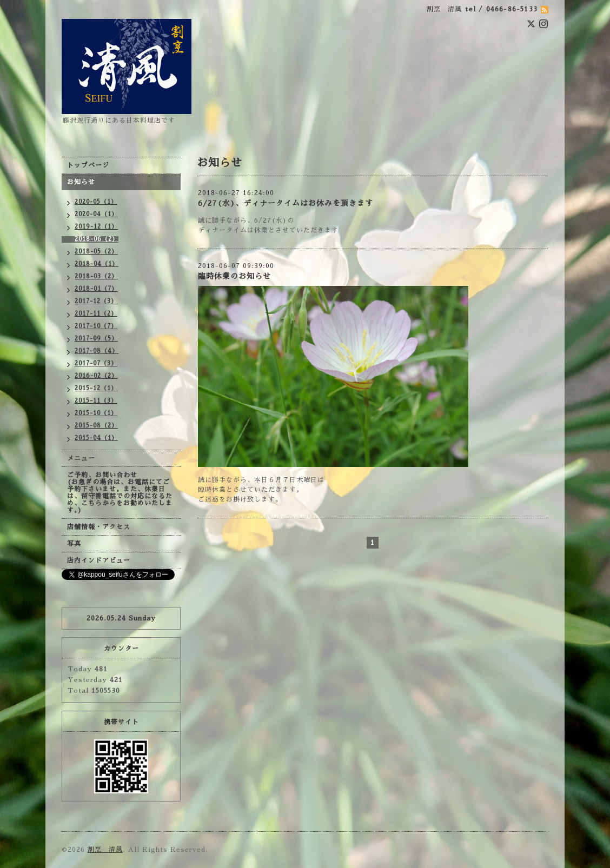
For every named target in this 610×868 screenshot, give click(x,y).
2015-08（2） (96, 426)
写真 (74, 544)
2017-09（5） (96, 339)
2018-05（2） (96, 252)
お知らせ (81, 182)
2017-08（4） (97, 351)
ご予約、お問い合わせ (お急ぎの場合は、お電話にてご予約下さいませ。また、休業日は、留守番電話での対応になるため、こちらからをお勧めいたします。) (120, 493)
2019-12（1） (96, 227)
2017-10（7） (96, 326)
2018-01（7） (96, 289)
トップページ (88, 165)
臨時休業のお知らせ (234, 276)
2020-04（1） (96, 214)
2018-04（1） (97, 264)
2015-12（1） (96, 388)
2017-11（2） (96, 314)
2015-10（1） (96, 413)
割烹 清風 (105, 850)
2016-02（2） (96, 376)
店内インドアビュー (99, 560)
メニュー (81, 458)
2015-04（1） (96, 438)
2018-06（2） (97, 239)
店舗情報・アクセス (99, 527)
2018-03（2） (96, 276)
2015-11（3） (96, 401)
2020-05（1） (96, 202)
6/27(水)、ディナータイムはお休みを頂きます (286, 203)
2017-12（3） (96, 301)
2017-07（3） (96, 363)
